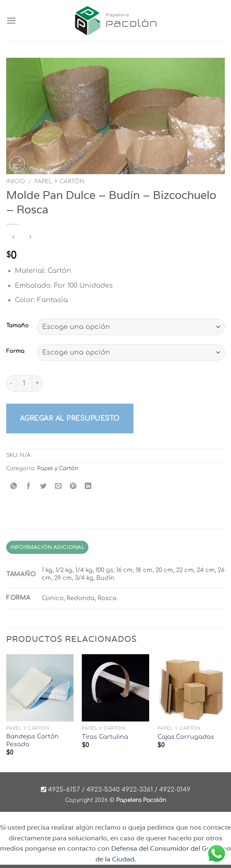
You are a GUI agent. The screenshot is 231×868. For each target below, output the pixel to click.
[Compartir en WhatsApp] (14, 487)
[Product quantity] (24, 383)
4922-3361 (137, 790)
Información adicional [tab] (47, 547)
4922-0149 (175, 790)
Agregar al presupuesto (70, 419)
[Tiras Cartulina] (115, 688)
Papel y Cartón (59, 181)
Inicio (16, 181)
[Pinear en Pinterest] (73, 487)
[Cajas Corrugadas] (191, 688)
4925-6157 (64, 790)
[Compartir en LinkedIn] (88, 487)
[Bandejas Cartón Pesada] (40, 688)
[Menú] (11, 20)
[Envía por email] (58, 487)
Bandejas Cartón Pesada (32, 740)
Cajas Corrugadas (186, 737)
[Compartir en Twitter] (44, 487)
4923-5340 (103, 790)
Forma (15, 351)
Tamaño (17, 326)
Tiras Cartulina (105, 737)
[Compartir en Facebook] (29, 487)
